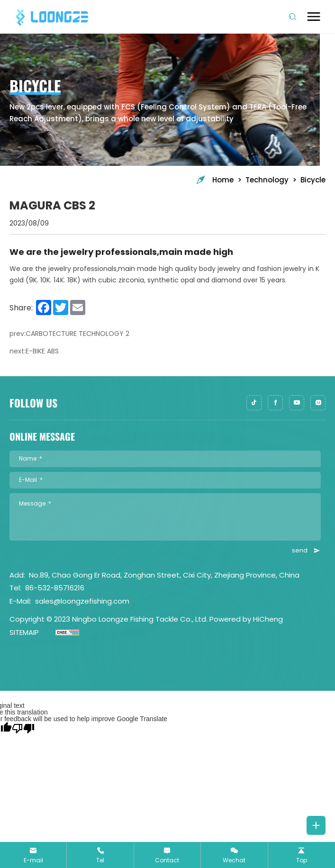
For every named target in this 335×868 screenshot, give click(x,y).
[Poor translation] (23, 728)
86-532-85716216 (55, 588)
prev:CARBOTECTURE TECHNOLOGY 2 (69, 334)
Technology (267, 180)
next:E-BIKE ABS (34, 351)
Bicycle (313, 180)
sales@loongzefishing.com (82, 601)
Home (214, 180)
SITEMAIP (24, 632)
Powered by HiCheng (246, 619)
